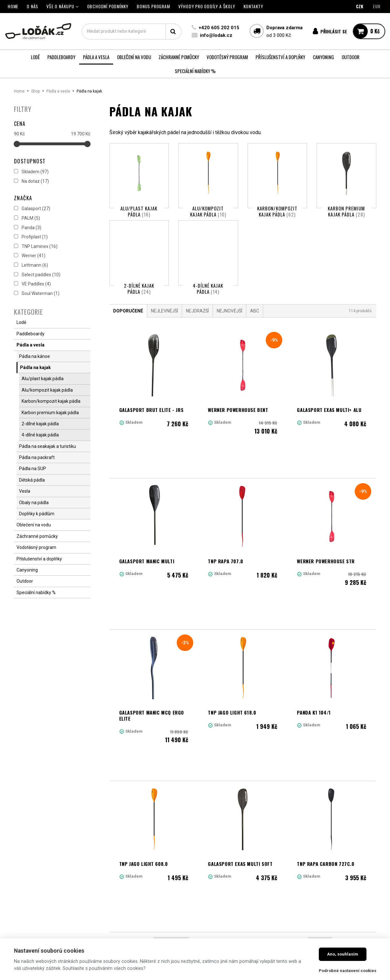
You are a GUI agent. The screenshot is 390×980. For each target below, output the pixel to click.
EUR (377, 6)
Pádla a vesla (58, 91)
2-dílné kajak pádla (139, 298)
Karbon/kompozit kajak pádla (277, 211)
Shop (35, 91)
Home (19, 91)
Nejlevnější (164, 329)
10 (297, 809)
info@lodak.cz (216, 35)
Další (320, 809)
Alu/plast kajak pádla (139, 211)
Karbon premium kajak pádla (346, 211)
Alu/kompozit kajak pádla (208, 211)
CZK (360, 6)
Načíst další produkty (243, 837)
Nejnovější (229, 329)
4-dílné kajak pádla (208, 298)
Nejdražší (197, 329)
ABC (255, 329)
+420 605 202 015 (219, 28)
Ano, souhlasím (343, 954)
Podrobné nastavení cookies (348, 971)
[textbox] (132, 31)
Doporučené (128, 329)
